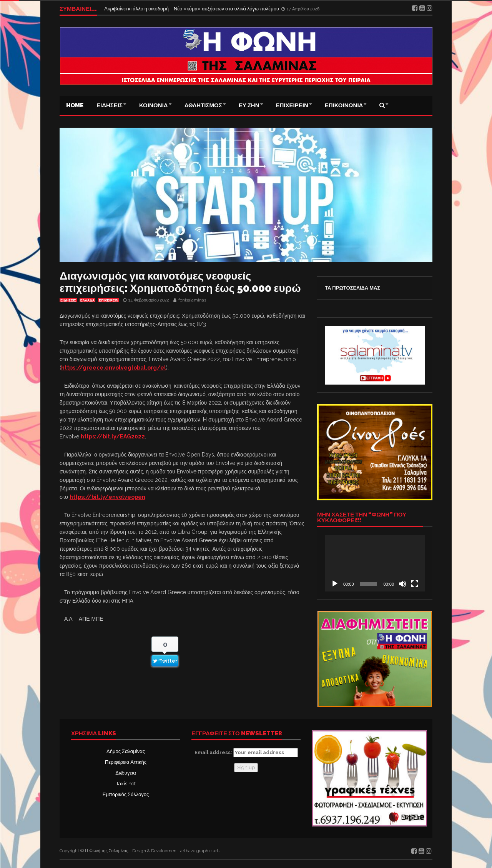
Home (75, 105)
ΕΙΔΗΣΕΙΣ (110, 105)
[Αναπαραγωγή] (335, 584)
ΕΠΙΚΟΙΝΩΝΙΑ (344, 105)
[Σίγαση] (402, 584)
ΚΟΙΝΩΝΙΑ (154, 105)
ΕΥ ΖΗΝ (249, 105)
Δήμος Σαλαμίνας (126, 751)
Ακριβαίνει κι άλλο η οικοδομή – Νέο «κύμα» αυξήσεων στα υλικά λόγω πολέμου (192, 9)
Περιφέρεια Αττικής (126, 762)
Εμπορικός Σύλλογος (126, 794)
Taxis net (126, 784)
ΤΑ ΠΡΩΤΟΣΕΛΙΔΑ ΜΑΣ (352, 288)
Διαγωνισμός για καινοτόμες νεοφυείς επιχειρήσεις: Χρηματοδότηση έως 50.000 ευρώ (180, 282)
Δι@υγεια (125, 773)
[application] (375, 563)
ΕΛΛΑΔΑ (87, 300)
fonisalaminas (192, 300)
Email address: (246, 753)
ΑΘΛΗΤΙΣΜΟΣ (203, 105)
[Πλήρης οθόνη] (415, 584)
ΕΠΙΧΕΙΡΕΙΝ (292, 105)
